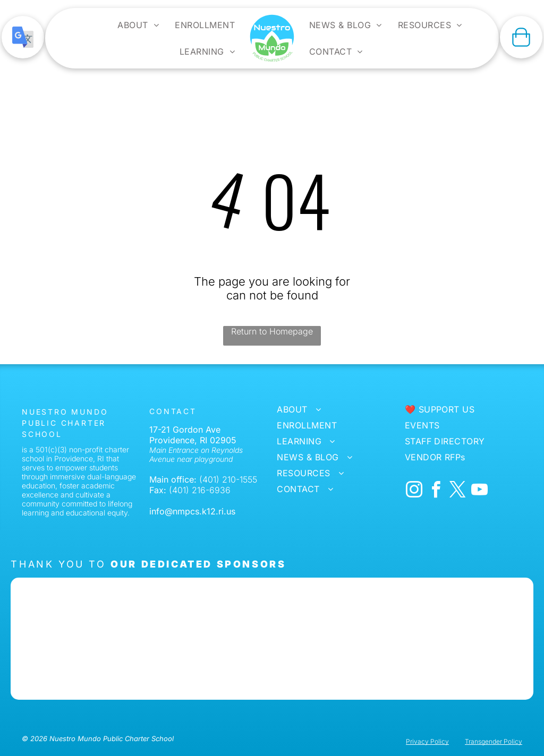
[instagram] (414, 491)
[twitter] (458, 491)
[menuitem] (138, 25)
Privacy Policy (427, 741)
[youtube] (480, 491)
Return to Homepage (272, 331)
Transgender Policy (494, 741)
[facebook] (436, 491)
